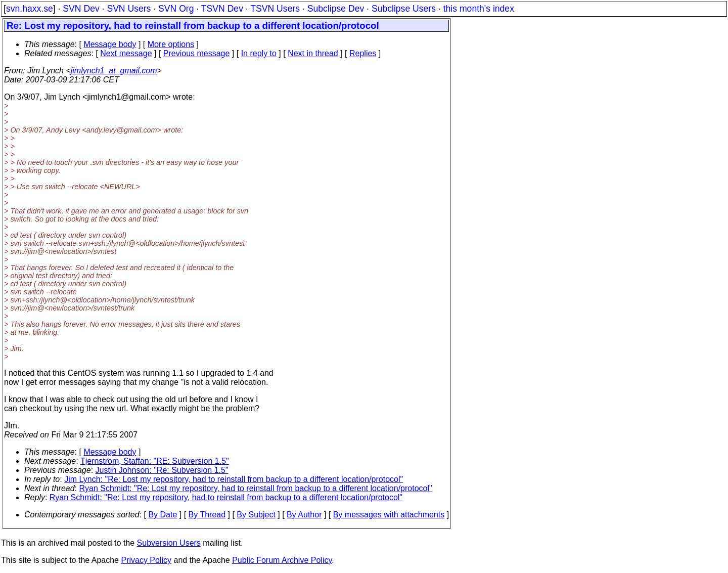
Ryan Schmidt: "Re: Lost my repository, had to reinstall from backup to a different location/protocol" (256, 488)
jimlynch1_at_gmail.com (114, 71)
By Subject (256, 515)
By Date (163, 515)
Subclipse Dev (336, 9)
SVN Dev (81, 9)
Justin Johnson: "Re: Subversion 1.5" (162, 470)
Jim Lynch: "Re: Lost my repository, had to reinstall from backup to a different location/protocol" (234, 479)
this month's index (479, 9)
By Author (304, 515)
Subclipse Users (404, 9)
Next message (126, 53)
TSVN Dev (222, 9)
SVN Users (129, 9)
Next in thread (313, 53)
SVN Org (176, 9)
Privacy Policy (146, 560)
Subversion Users (169, 543)
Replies (363, 53)
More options (171, 44)
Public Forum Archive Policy (282, 560)
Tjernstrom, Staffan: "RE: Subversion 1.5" (155, 461)
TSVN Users (275, 9)
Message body (110, 44)
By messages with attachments (389, 515)
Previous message (197, 53)
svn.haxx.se (30, 9)
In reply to (259, 53)
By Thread (207, 515)
